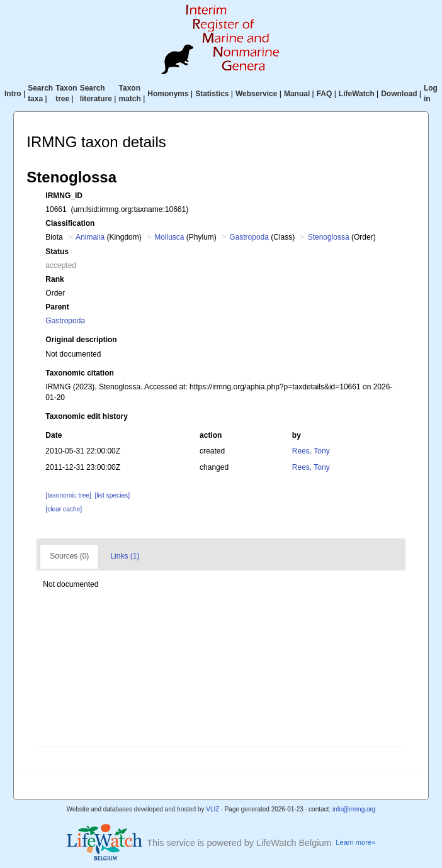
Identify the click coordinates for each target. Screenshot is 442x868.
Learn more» (355, 842)
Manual (297, 94)
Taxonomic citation (79, 373)
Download (399, 94)
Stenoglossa (329, 237)
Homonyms (168, 94)
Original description (81, 340)
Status (57, 252)
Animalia (90, 237)
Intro (13, 94)
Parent (57, 307)
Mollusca (169, 237)
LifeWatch (357, 94)
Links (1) (125, 556)
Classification (70, 223)
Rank (54, 279)
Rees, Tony (311, 451)
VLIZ (212, 809)
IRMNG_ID (64, 196)
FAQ (325, 94)
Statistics (212, 94)
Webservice (257, 94)
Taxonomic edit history (86, 416)
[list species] (112, 495)
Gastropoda (249, 237)
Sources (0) (69, 556)
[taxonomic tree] (68, 495)
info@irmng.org (354, 809)
